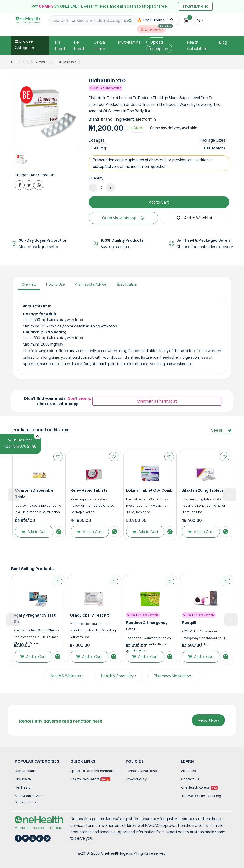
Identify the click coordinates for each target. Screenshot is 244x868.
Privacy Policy (136, 779)
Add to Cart (159, 202)
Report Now (208, 720)
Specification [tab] (127, 284)
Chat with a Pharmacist (157, 401)
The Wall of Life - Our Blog (201, 796)
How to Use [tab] (56, 284)
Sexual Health (25, 771)
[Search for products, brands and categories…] (93, 21)
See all (221, 430)
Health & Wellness (39, 62)
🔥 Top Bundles (151, 20)
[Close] (37, 436)
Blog (223, 42)
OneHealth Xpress (199, 787)
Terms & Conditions (141, 771)
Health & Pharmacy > (119, 676)
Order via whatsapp (123, 218)
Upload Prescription (157, 45)
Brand (107, 119)
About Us (188, 771)
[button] (173, 20)
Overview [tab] (29, 284)
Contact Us (190, 779)
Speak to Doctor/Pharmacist (93, 771)
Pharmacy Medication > (174, 676)
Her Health (23, 787)
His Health (23, 779)
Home (16, 62)
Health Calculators (90, 779)
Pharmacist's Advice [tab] (91, 284)
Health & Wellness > (67, 676)
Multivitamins (129, 42)
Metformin (146, 119)
